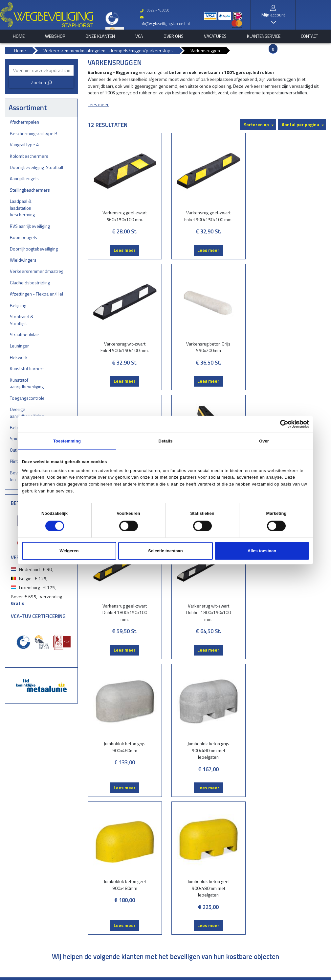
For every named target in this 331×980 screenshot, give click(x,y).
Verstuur (258, 771)
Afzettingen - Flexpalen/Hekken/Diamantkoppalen (36, 294)
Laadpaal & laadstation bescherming (22, 208)
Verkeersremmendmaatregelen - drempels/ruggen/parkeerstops (36, 271)
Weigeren (69, 551)
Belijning (18, 305)
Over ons (174, 36)
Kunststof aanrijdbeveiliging (27, 383)
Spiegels (88, 905)
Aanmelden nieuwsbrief (103, 803)
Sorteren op (256, 124)
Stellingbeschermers (30, 190)
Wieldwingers (23, 260)
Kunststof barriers (27, 368)
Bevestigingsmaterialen (102, 926)
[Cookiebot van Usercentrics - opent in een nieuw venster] (280, 424)
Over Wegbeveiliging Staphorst (140, 961)
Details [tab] (166, 441)
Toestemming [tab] (67, 441)
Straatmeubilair (24, 335)
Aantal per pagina (300, 124)
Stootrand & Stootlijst (22, 320)
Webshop (55, 36)
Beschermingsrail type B (34, 133)
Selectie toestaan (165, 551)
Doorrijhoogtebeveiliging (34, 249)
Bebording (90, 898)
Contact (309, 36)
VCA (139, 36)
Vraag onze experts (153, 838)
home (19, 36)
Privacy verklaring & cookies (194, 961)
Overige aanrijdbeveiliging (27, 413)
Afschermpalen (24, 122)
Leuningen (20, 346)
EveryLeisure (225, 975)
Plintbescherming (97, 919)
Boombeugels (23, 237)
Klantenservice (264, 36)
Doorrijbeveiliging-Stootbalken (36, 167)
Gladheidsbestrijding (30, 283)
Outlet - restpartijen (99, 912)
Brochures (146, 825)
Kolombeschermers (29, 156)
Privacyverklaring (209, 879)
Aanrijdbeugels (24, 178)
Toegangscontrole (27, 398)
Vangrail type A (24, 144)
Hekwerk (19, 357)
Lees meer (124, 250)
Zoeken (42, 82)
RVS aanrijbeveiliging (30, 226)
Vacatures (215, 36)
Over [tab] (264, 441)
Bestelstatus (147, 832)
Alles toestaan (262, 551)
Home (200, 825)
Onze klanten (100, 36)
